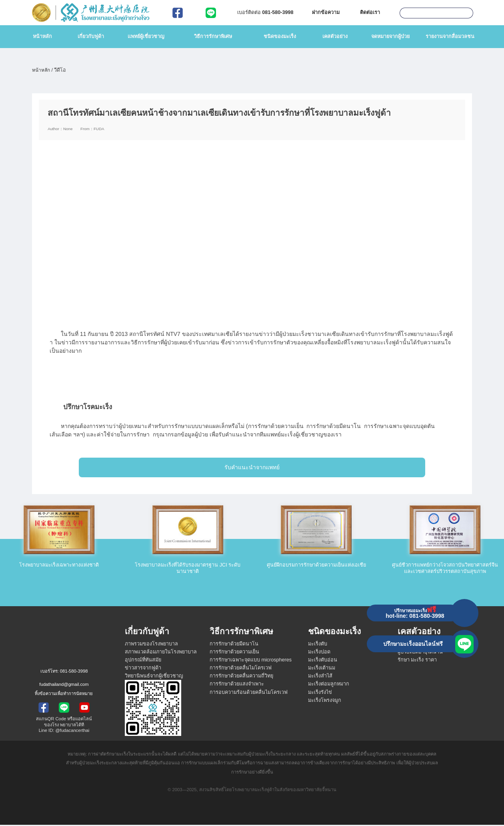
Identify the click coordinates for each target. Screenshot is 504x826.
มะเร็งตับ (318, 645)
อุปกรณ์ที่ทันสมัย (143, 661)
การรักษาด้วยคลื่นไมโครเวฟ (241, 669)
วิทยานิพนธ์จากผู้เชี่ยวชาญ (154, 677)
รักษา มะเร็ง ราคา (417, 661)
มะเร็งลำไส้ (320, 677)
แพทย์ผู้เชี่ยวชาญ (146, 36)
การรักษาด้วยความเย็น (234, 653)
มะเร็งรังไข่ (320, 693)
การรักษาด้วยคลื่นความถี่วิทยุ (241, 677)
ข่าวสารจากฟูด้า (143, 669)
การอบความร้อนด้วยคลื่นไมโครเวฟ (249, 693)
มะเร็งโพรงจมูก (325, 701)
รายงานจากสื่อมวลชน (450, 36)
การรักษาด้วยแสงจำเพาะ (237, 685)
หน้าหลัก (42, 36)
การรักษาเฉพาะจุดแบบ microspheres (251, 661)
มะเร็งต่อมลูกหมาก (329, 685)
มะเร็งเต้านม (322, 669)
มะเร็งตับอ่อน (323, 661)
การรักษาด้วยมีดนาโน (234, 645)
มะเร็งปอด (319, 653)
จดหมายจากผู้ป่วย (390, 36)
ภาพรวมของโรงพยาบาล (151, 645)
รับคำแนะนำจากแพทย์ (252, 468)
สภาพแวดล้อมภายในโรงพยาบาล (161, 653)
